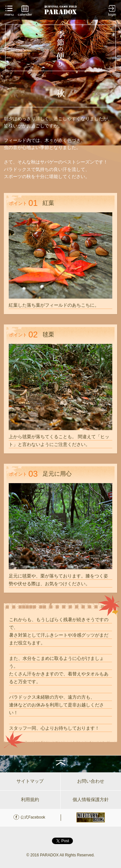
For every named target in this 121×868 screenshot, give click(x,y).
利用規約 (30, 799)
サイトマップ (30, 781)
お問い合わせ (91, 781)
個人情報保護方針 (91, 799)
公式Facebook (33, 817)
